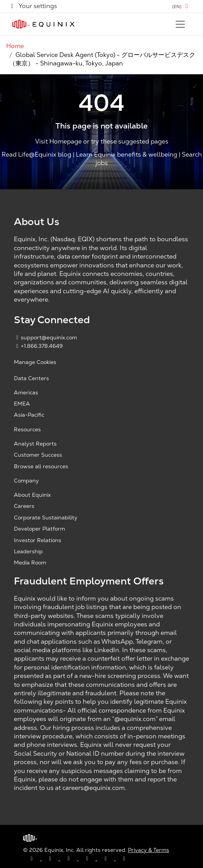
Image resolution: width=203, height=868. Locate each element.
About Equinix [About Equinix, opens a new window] (32, 495)
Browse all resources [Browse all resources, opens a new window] (41, 466)
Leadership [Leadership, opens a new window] (28, 551)
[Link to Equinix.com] (44, 24)
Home (15, 46)
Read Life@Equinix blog (36, 154)
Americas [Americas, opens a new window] (26, 392)
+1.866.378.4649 (38, 346)
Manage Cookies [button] (35, 362)
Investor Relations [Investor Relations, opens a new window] (38, 540)
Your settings (33, 6)
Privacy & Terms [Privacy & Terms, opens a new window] (148, 850)
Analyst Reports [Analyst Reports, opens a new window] (35, 444)
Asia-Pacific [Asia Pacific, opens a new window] (29, 415)
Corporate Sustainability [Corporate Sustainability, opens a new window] (46, 517)
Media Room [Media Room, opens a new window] (30, 563)
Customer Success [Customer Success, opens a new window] (38, 455)
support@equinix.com (45, 337)
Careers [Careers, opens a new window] (24, 506)
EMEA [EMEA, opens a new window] (22, 404)
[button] (181, 6)
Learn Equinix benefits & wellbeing (127, 154)
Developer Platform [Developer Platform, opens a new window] (39, 529)
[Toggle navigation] (180, 24)
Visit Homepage (58, 142)
